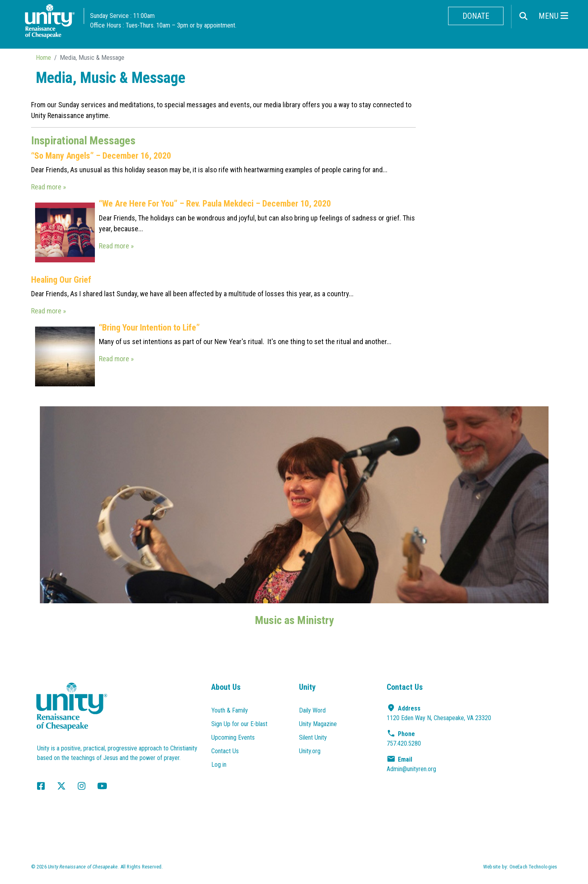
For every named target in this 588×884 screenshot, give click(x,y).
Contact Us (225, 751)
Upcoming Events (233, 737)
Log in (219, 765)
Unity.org (310, 751)
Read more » (49, 187)
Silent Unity (313, 737)
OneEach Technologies (533, 867)
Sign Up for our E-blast (239, 724)
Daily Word (312, 710)
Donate (476, 16)
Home (43, 57)
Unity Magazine (318, 724)
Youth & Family (230, 710)
